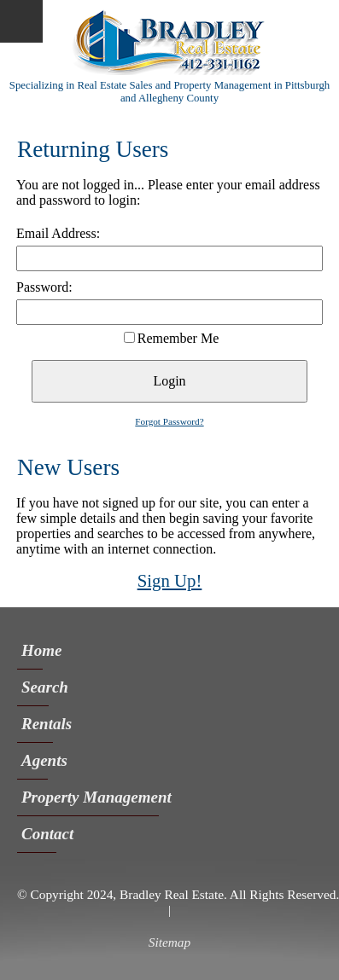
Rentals (37, 724)
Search (35, 687)
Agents (35, 760)
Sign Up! (170, 580)
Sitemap (169, 942)
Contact (39, 834)
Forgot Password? (169, 421)
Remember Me (178, 338)
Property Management (90, 797)
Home (32, 650)
